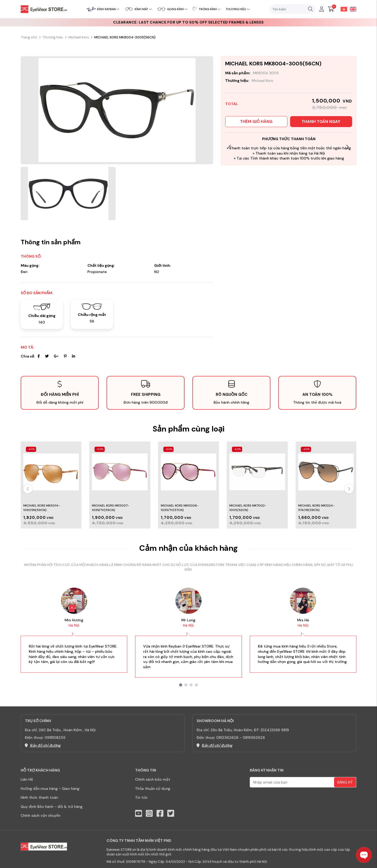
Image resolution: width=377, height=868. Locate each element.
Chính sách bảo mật (153, 779)
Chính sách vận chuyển (41, 815)
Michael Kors (79, 37)
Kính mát (143, 9)
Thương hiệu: (237, 81)
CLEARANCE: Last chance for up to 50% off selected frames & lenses (188, 22)
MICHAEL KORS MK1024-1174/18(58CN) (317, 508)
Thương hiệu (238, 9)
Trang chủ (29, 37)
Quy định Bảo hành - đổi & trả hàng (52, 807)
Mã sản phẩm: (238, 73)
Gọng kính (177, 9)
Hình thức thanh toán (39, 797)
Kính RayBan (108, 9)
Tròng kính (210, 9)
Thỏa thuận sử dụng (153, 788)
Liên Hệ (27, 779)
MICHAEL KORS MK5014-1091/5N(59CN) (42, 508)
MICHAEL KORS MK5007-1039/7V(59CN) (111, 508)
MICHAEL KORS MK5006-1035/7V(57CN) (180, 508)
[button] (348, 147)
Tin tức (141, 797)
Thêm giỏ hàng (256, 122)
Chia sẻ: (28, 356)
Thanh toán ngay (321, 122)
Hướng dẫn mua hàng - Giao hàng (50, 788)
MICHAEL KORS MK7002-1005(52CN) (248, 508)
